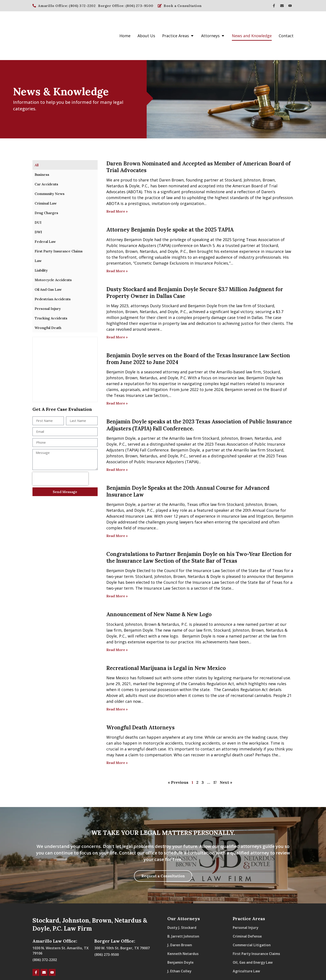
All (37, 139)
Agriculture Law (247, 946)
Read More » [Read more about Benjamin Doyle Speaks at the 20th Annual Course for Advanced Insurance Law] (117, 510)
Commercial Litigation (253, 920)
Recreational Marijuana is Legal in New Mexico (166, 642)
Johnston (252, 154)
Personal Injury (48, 283)
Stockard (233, 154)
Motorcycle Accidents (53, 254)
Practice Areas (178, 23)
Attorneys (213, 23)
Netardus (115, 160)
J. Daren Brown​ (180, 920)
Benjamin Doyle (261, 352)
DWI (38, 206)
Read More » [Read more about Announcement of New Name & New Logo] (117, 624)
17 (215, 756)
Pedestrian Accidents (53, 273)
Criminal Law (46, 177)
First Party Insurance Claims (59, 225)
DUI (38, 196)
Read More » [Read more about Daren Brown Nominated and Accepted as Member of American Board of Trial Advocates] (117, 185)
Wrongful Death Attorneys (140, 702)
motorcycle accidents (163, 717)
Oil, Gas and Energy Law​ (254, 937)
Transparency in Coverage (274, 961)
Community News (50, 168)
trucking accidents (202, 717)
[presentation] (60, 415)
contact (208, 723)
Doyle (134, 160)
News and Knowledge (252, 23)
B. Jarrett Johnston (183, 911)
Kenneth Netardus (183, 928)
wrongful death (142, 723)
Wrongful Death (48, 302)
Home (125, 23)
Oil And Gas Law (48, 263)
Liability (41, 244)
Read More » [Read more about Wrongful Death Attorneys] (117, 737)
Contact (286, 23)
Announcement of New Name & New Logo (159, 588)
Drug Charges (46, 187)
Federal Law (45, 216)
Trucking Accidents (51, 292)
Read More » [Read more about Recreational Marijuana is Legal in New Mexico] (117, 683)
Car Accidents (46, 158)
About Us (146, 23)
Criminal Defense (248, 911)
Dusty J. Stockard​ (182, 902)
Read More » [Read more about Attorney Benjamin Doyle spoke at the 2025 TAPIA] (117, 245)
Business (42, 149)
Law (38, 235)
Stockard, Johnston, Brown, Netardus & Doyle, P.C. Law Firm (90, 899)
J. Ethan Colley (180, 946)
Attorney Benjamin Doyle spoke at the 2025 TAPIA (170, 204)
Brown (178, 154)
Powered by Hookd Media (275, 969)
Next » (226, 756)
